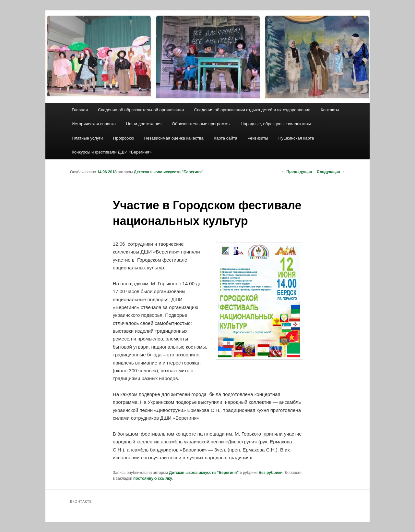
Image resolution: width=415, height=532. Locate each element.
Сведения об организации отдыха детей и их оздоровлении (252, 110)
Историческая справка (94, 124)
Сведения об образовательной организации (141, 110)
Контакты (330, 110)
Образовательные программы (201, 124)
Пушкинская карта (296, 138)
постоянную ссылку (153, 478)
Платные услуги (87, 138)
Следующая (331, 172)
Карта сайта (225, 138)
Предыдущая (297, 172)
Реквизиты (258, 138)
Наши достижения (144, 124)
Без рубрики (270, 473)
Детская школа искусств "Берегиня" (169, 172)
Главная (80, 110)
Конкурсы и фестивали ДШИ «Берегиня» (112, 152)
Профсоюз (124, 138)
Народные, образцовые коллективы (276, 124)
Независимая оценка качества (174, 138)
